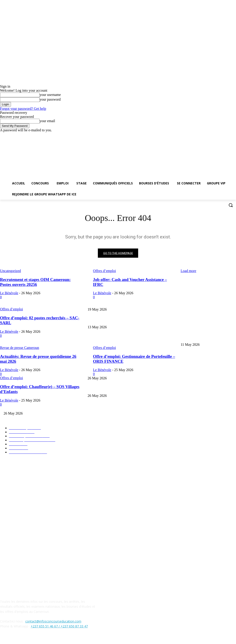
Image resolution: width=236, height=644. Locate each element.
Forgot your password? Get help (23, 109)
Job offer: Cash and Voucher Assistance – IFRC (117, 388)
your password (50, 99)
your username (50, 95)
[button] (231, 205)
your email (47, 121)
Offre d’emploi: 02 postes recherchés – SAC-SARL (120, 406)
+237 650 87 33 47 (74, 626)
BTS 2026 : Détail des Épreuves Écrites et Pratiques (120, 320)
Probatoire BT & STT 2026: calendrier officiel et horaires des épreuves (132, 337)
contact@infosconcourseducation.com (53, 621)
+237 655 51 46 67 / (46, 626)
